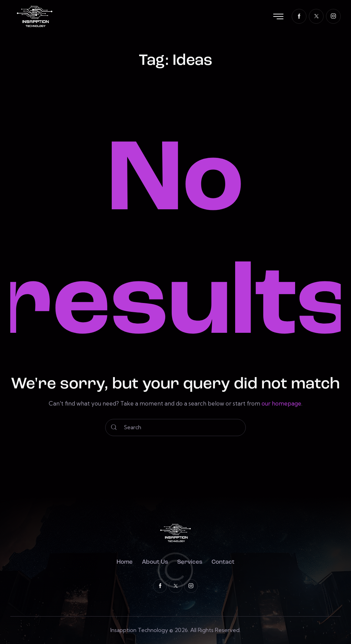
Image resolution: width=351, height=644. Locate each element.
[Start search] (114, 428)
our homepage (281, 403)
